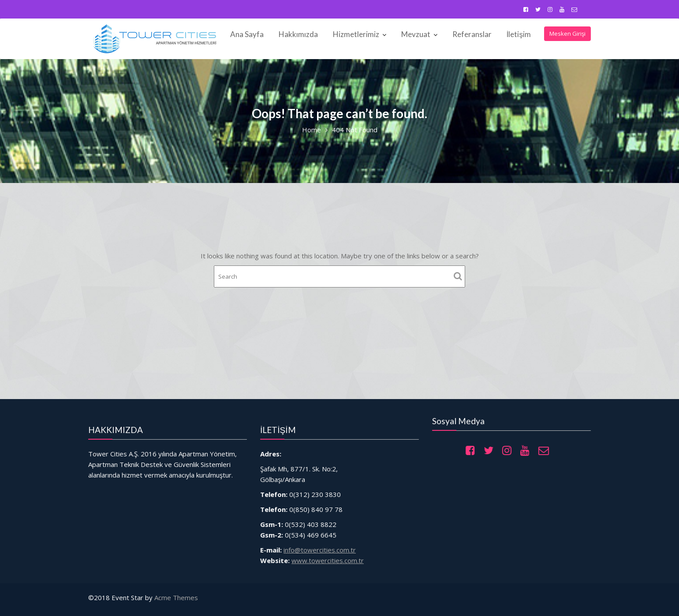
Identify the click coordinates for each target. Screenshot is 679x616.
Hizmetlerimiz (356, 34)
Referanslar (472, 34)
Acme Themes (176, 597)
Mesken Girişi (567, 34)
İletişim (519, 34)
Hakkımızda (298, 34)
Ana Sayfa (247, 34)
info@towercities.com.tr (321, 545)
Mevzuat (416, 34)
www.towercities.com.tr (329, 555)
